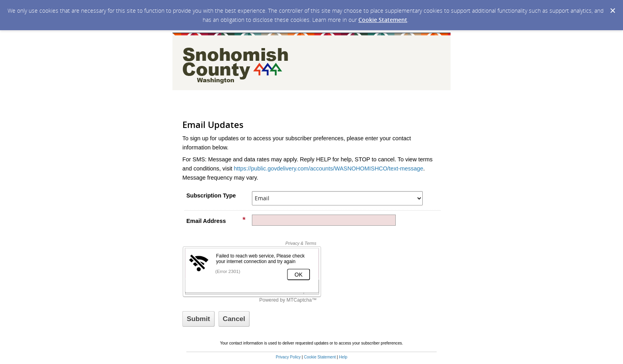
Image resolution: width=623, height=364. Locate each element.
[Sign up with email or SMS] (198, 319)
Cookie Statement (383, 20)
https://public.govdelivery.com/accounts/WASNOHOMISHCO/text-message (329, 168)
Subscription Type (211, 196)
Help (343, 357)
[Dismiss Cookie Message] (613, 11)
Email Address (216, 220)
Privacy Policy (288, 357)
